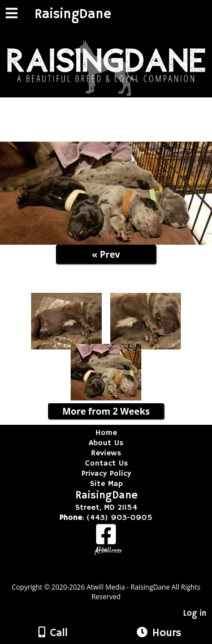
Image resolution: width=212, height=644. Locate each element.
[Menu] (12, 15)
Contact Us (106, 463)
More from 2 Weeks (106, 411)
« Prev (106, 254)
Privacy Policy (106, 474)
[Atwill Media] (116, 575)
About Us (106, 443)
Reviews (106, 453)
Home (106, 433)
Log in (195, 613)
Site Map (106, 484)
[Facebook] (106, 538)
